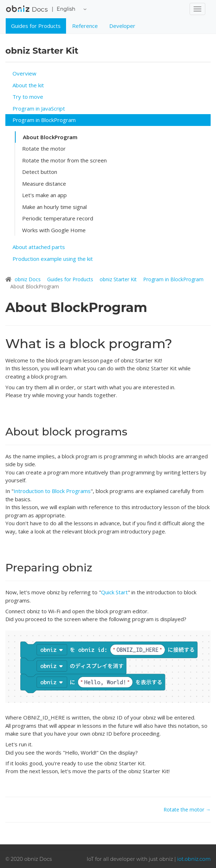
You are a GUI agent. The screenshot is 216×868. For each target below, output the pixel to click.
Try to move (28, 97)
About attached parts (39, 247)
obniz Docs (27, 11)
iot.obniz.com (194, 859)
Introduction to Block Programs (52, 491)
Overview (24, 73)
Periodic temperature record (58, 218)
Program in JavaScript (39, 108)
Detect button (40, 172)
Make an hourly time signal (54, 207)
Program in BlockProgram (44, 120)
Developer (122, 26)
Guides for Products (36, 26)
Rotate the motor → (187, 810)
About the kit (28, 85)
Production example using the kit (53, 259)
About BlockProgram (50, 137)
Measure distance (44, 184)
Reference (85, 26)
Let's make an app (44, 195)
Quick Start (114, 592)
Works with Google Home (54, 230)
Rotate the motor (44, 148)
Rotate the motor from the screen (64, 160)
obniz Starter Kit (119, 279)
